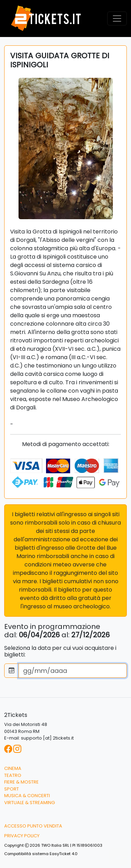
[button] (119, 857)
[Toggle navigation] (117, 18)
